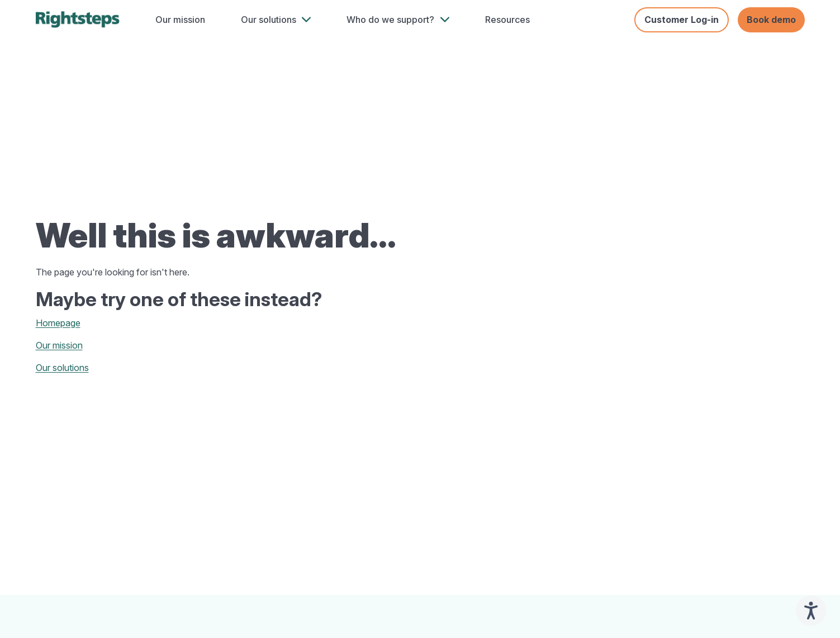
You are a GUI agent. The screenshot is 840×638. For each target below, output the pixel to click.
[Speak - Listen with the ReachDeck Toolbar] (811, 611)
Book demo (771, 20)
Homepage (58, 323)
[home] (78, 20)
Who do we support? (390, 20)
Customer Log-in (682, 20)
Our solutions (269, 20)
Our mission (180, 20)
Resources (507, 20)
